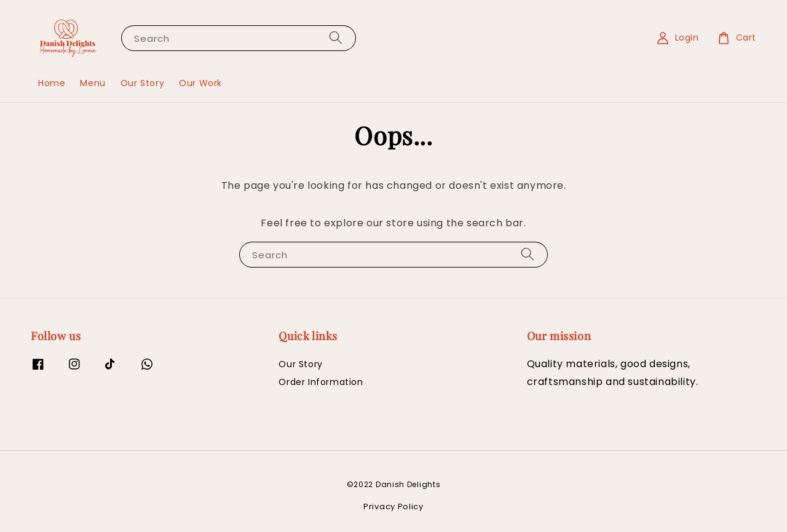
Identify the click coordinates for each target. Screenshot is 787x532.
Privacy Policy (393, 506)
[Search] (336, 38)
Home (52, 83)
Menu (93, 83)
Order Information (321, 382)
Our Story (142, 83)
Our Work (200, 83)
